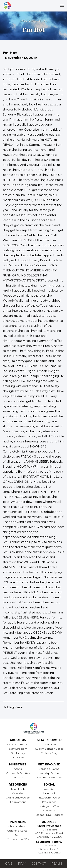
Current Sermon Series (49, 749)
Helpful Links (18, 789)
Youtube (49, 789)
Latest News (49, 744)
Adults (18, 769)
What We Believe (18, 744)
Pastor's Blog (49, 753)
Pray (22, 864)
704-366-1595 (49, 830)
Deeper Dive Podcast (49, 815)
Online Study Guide (18, 798)
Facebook (49, 793)
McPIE (18, 835)
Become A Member (49, 777)
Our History (18, 753)
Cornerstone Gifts (18, 839)
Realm (57, 864)
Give (9, 864)
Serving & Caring (49, 769)
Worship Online (49, 773)
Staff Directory (18, 749)
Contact (39, 864)
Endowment (18, 802)
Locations (18, 757)
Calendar (18, 793)
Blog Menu (13, 707)
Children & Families (18, 773)
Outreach (18, 777)
